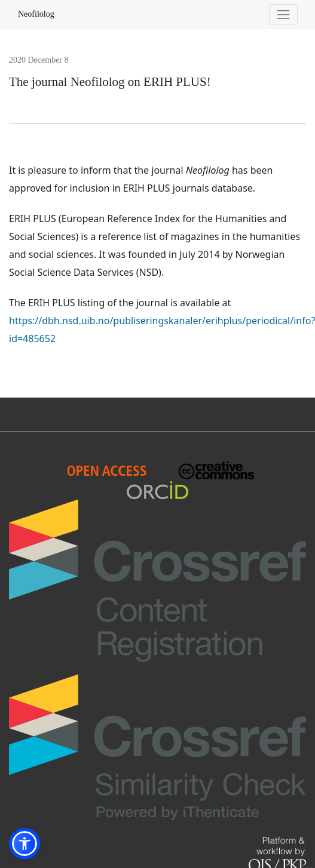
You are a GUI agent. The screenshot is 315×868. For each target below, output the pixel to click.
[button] (25, 844)
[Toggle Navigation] (284, 15)
